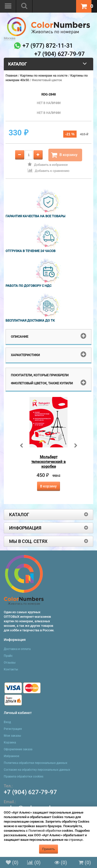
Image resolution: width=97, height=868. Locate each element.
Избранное (11, 756)
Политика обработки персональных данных (36, 763)
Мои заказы (12, 736)
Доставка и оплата (17, 649)
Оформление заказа (18, 749)
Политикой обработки (45, 831)
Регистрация (13, 729)
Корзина (10, 742)
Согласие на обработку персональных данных (37, 770)
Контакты (11, 669)
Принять (48, 849)
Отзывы (10, 663)
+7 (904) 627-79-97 (30, 792)
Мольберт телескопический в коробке (48, 462)
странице (76, 840)
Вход (7, 722)
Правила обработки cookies (24, 777)
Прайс (8, 656)
